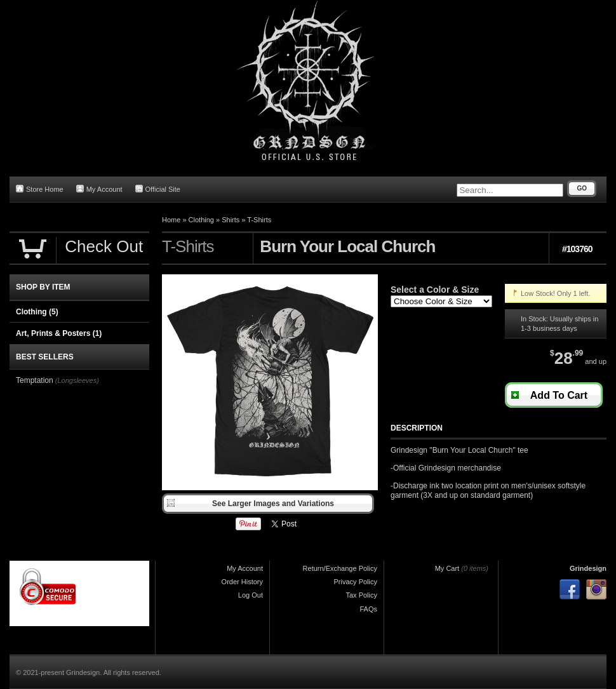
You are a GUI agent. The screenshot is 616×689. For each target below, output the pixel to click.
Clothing (201, 220)
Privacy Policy (356, 582)
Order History (242, 582)
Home (171, 220)
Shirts (231, 220)
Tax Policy (361, 595)
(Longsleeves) (77, 380)
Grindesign (588, 568)
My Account (99, 189)
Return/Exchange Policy (340, 568)
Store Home (40, 189)
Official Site (158, 189)
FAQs (368, 609)
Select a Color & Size (435, 290)
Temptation (35, 380)
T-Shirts (259, 220)
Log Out (251, 595)
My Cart (447, 568)
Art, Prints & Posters (59, 333)
